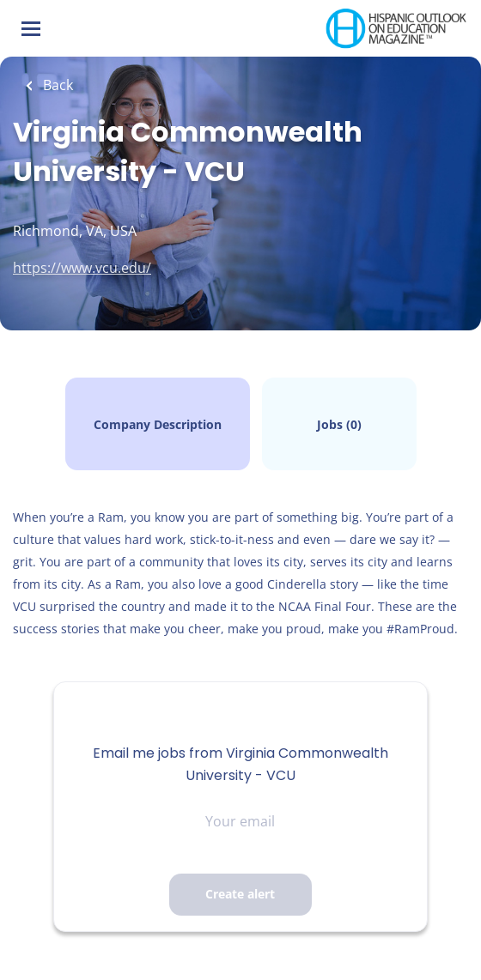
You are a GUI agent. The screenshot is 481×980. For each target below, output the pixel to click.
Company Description (158, 424)
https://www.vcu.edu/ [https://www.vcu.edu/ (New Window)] (82, 268)
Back (56, 85)
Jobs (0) (339, 424)
